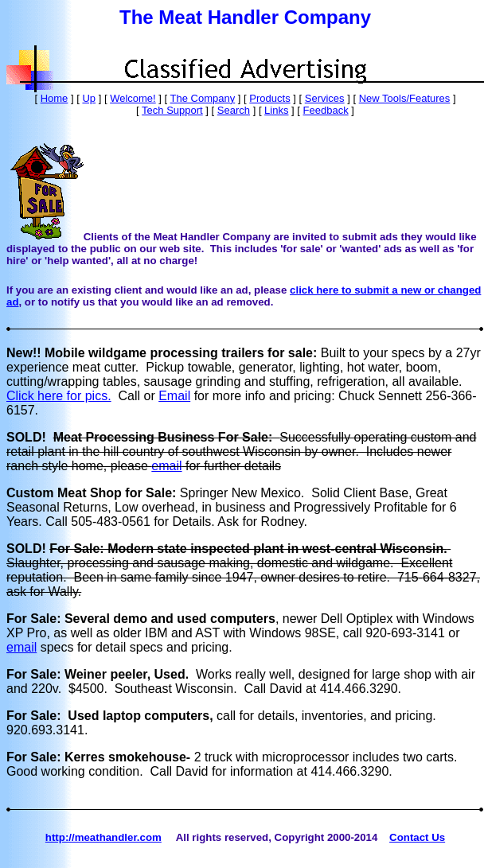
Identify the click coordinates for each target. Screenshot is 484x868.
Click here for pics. (59, 396)
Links (276, 110)
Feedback (326, 110)
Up (89, 98)
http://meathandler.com (103, 837)
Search (234, 110)
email (166, 466)
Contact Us (417, 837)
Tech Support (172, 110)
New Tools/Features (405, 98)
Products (269, 98)
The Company (203, 98)
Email (174, 396)
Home (55, 98)
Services (325, 98)
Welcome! (133, 98)
